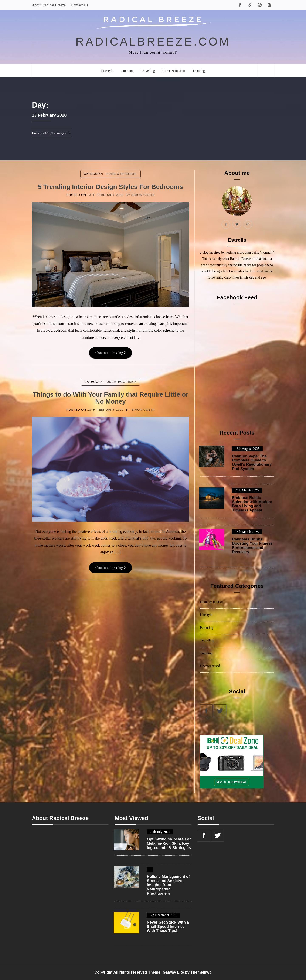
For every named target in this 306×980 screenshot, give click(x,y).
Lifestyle (107, 71)
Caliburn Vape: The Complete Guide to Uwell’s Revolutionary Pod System (252, 463)
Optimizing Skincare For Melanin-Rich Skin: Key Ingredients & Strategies (169, 844)
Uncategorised (121, 382)
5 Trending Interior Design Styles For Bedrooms (110, 187)
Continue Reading (110, 353)
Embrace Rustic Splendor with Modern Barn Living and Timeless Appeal (252, 504)
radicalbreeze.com (153, 41)
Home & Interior (174, 71)
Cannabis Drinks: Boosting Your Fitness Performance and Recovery (252, 546)
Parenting (127, 71)
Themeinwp (201, 972)
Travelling (148, 71)
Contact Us (79, 5)
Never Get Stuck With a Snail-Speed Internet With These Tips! (168, 927)
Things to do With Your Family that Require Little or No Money (110, 398)
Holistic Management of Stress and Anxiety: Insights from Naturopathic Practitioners (168, 885)
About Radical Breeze (49, 5)
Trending (199, 71)
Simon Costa (143, 195)
